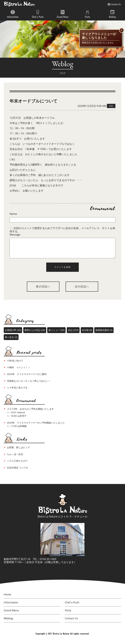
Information (13, 14)
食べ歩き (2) (11, 341)
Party (87, 14)
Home (7, 598)
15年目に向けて (15, 364)
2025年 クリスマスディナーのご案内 (27, 378)
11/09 (14, 430)
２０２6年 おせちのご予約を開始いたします (30, 413)
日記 (111, 106)
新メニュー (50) (57, 334)
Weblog (112, 14)
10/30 (14, 420)
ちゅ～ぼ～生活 (15, 458)
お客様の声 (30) (13, 334)
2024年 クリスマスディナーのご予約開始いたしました (36, 427)
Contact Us (114, 4)
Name (13, 214)
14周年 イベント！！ (19, 371)
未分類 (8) (87, 334)
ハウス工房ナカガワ (17, 465)
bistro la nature (19, 4)
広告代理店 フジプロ (18, 472)
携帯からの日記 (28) (35, 334)
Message (15, 235)
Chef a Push (38, 14)
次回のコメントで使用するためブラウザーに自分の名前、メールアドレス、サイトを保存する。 (62, 230)
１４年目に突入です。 (18, 391)
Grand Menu (62, 14)
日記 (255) (73, 334)
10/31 (14, 416)
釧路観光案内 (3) (104, 334)
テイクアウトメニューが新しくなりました (99, 36)
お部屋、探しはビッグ (18, 451)
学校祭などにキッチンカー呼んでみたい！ (29, 385)
